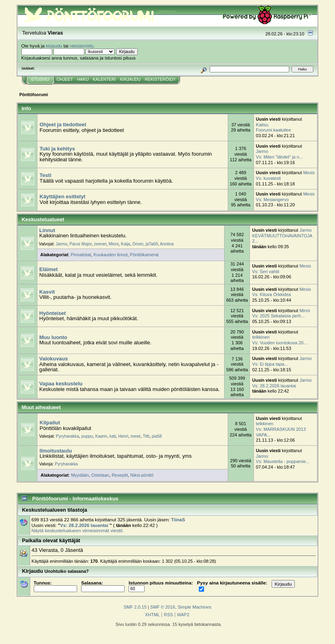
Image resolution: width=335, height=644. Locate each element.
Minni (114, 244)
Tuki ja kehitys (57, 149)
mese (136, 436)
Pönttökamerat (144, 255)
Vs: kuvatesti (268, 178)
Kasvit (47, 292)
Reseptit (120, 475)
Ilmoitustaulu (56, 451)
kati (113, 436)
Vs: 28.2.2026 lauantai (274, 386)
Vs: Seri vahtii (266, 272)
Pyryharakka (67, 436)
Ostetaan (100, 475)
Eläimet (49, 269)
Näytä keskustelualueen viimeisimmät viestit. (78, 530)
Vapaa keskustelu (61, 384)
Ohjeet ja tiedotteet (63, 124)
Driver (138, 244)
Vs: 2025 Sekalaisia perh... (278, 316)
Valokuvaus (54, 359)
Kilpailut (50, 423)
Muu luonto (53, 337)
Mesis (309, 173)
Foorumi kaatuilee (273, 130)
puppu (87, 436)
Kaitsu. (263, 125)
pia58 (157, 436)
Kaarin (101, 436)
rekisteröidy (82, 46)
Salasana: (103, 586)
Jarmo (262, 151)
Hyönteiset (53, 313)
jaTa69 (151, 244)
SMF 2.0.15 (135, 607)
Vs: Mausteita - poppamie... (283, 461)
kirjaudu (54, 46)
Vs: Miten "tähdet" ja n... (279, 157)
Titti (146, 436)
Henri (123, 436)
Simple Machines (194, 607)
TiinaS (178, 520)
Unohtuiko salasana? (67, 571)
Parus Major (81, 244)
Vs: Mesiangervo (272, 200)
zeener (100, 244)
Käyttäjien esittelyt (63, 196)
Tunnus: (55, 586)
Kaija (126, 244)
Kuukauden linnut (111, 255)
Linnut (47, 230)
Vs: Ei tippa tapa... (270, 364)
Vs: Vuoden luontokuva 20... (280, 343)
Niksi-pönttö (142, 475)
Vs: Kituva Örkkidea (272, 294)
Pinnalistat (81, 255)
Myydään (80, 475)
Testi (46, 175)
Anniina (167, 244)
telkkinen (261, 337)
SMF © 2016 (163, 607)
